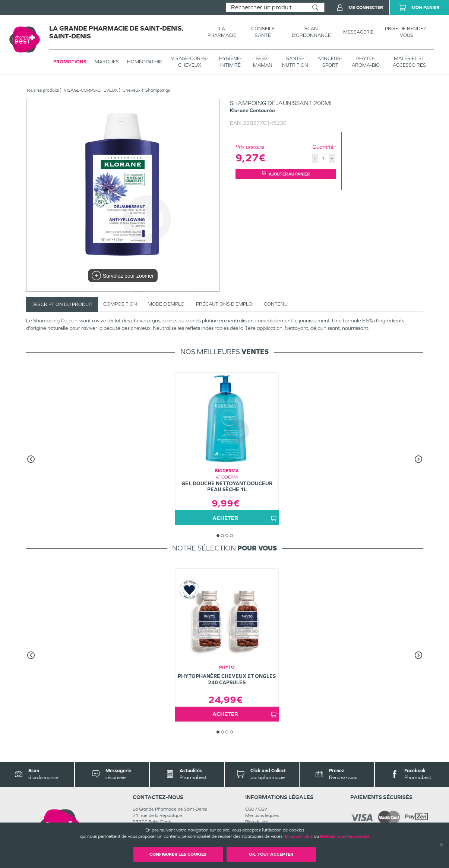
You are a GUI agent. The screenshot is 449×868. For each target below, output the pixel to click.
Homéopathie (145, 62)
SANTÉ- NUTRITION (295, 62)
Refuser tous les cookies (345, 836)
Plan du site (257, 822)
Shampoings (158, 90)
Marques (107, 62)
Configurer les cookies (178, 854)
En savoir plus (299, 836)
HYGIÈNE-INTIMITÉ (230, 62)
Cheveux (132, 90)
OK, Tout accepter (271, 854)
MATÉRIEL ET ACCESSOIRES (409, 62)
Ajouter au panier (286, 174)
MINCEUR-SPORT (330, 62)
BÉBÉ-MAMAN (263, 62)
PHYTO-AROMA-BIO (366, 62)
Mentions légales (262, 815)
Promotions (70, 62)
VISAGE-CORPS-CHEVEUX (190, 62)
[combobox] (266, 7)
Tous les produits (42, 90)
